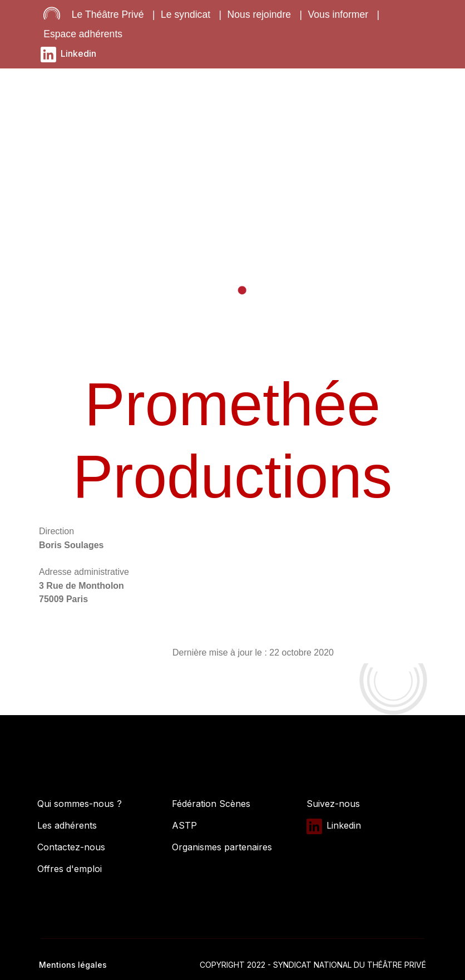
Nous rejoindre (259, 14)
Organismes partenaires (222, 847)
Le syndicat (185, 14)
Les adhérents (67, 825)
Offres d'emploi (70, 869)
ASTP (184, 825)
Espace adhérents (83, 34)
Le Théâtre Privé (108, 14)
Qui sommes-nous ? (80, 804)
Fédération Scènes (211, 804)
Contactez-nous (71, 847)
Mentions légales (73, 965)
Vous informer (338, 14)
